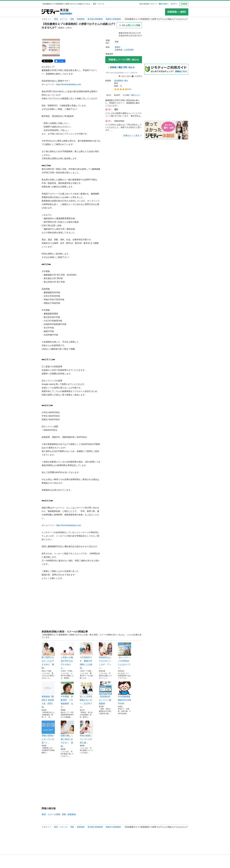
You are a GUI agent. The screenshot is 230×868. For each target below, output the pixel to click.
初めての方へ (164, 4)
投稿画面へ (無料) (177, 12)
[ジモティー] (50, 12)
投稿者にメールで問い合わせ (124, 60)
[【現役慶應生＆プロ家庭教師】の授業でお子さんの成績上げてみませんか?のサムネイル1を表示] (51, 48)
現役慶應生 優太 (121, 81)
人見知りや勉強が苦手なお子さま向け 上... (67, 656)
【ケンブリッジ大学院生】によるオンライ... (125, 656)
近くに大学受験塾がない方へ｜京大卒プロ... (86, 695)
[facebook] (60, 61)
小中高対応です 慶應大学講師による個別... (86, 656)
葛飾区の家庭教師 (113, 19)
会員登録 (184, 4)
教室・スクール (61, 19)
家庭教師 (81, 19)
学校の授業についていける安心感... (86, 732)
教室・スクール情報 (51, 814)
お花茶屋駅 (129, 50)
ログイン (174, 4)
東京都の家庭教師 (95, 19)
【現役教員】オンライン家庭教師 (105, 693)
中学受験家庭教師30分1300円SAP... (125, 693)
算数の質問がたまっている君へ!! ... (48, 732)
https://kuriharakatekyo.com (69, 84)
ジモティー (46, 19)
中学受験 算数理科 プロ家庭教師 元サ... (67, 695)
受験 (72, 19)
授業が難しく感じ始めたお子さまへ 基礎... (67, 734)
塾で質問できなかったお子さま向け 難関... (48, 656)
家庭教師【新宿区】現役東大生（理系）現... (48, 695)
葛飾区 (118, 47)
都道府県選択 (66, 14)
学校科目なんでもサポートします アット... (105, 656)
